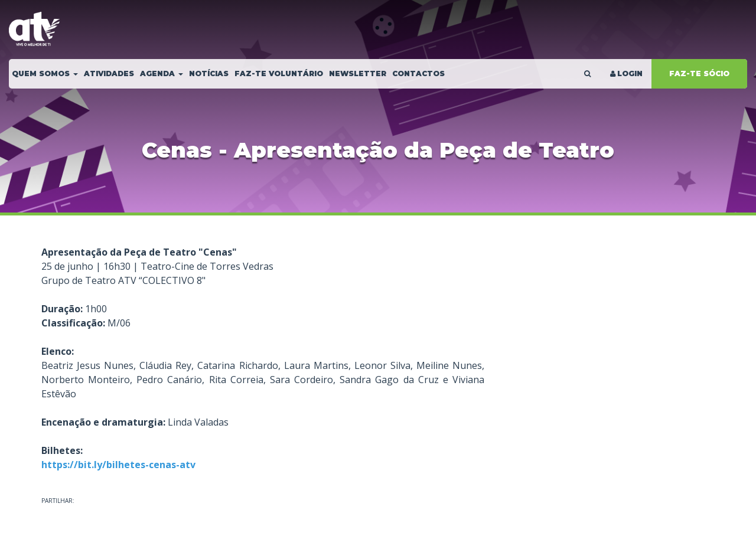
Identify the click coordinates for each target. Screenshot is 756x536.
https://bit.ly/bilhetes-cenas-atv (118, 465)
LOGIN (625, 73)
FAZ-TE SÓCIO (699, 73)
